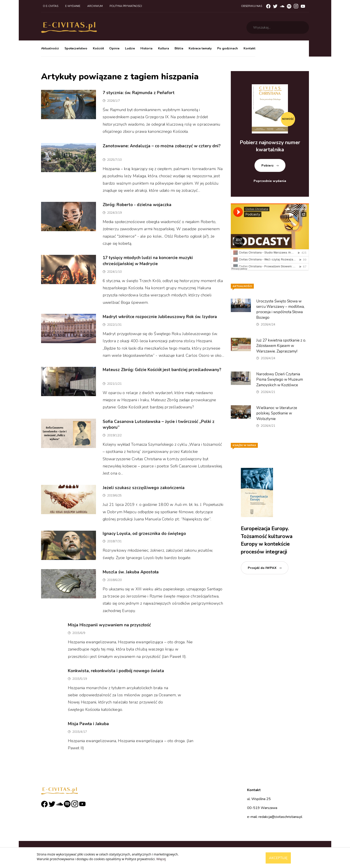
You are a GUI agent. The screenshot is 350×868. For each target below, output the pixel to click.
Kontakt (249, 48)
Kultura (164, 48)
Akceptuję (278, 858)
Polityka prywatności (126, 6)
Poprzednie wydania (270, 181)
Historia (146, 48)
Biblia (179, 48)
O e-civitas (51, 6)
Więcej (161, 859)
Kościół (98, 48)
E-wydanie (73, 6)
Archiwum (95, 6)
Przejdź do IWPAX (262, 568)
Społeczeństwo (76, 48)
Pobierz (268, 166)
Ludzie (130, 48)
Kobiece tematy (200, 48)
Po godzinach (228, 48)
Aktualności (50, 48)
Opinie (114, 48)
